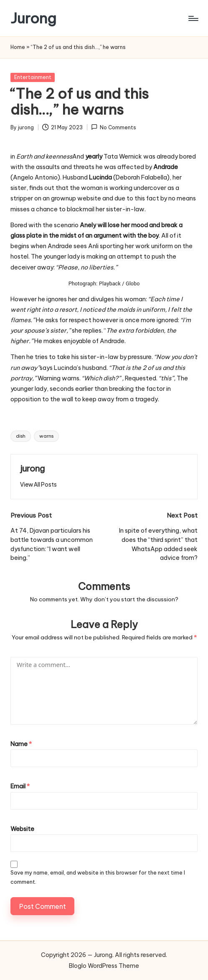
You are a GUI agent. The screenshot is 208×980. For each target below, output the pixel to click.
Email (20, 786)
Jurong (33, 18)
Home (18, 47)
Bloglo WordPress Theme (104, 966)
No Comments (114, 127)
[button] (38, 485)
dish (21, 436)
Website (22, 829)
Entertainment (33, 77)
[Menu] (193, 18)
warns (46, 436)
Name (21, 744)
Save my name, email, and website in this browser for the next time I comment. (98, 877)
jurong (32, 468)
